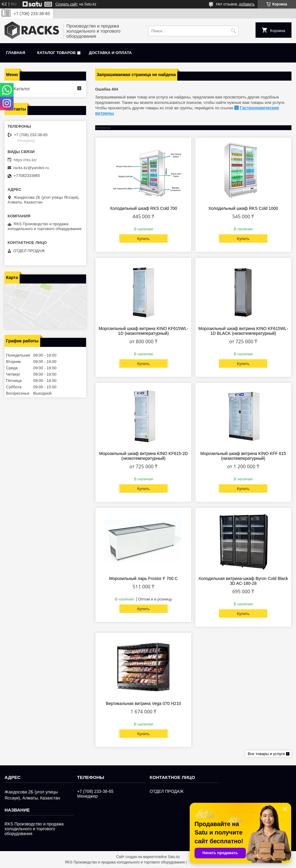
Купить (143, 239)
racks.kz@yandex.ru (31, 168)
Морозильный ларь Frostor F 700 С (143, 578)
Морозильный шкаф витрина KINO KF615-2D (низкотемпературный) (143, 456)
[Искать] (233, 31)
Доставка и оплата (110, 53)
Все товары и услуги (266, 754)
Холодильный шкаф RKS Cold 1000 (243, 208)
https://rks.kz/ (25, 160)
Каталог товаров (56, 53)
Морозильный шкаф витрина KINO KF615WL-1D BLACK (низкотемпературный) (243, 331)
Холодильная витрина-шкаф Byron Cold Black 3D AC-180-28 (243, 581)
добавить (247, 4)
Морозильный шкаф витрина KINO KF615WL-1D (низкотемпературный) (143, 331)
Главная (16, 53)
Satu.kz (174, 857)
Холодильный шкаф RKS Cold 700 (143, 208)
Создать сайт (66, 4)
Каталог (22, 89)
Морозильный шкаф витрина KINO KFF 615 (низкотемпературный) (243, 456)
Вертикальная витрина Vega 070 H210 (143, 703)
